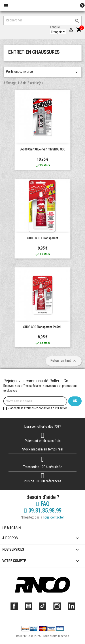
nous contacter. (54, 517)
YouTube (28, 606)
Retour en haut (64, 361)
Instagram (57, 606)
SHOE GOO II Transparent (43, 238)
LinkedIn (71, 606)
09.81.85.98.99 (43, 511)
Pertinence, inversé (42, 72)
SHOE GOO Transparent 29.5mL (42, 327)
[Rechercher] (42, 20)
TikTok (43, 606)
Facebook (14, 606)
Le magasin (11, 528)
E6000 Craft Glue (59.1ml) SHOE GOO (42, 149)
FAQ (43, 504)
